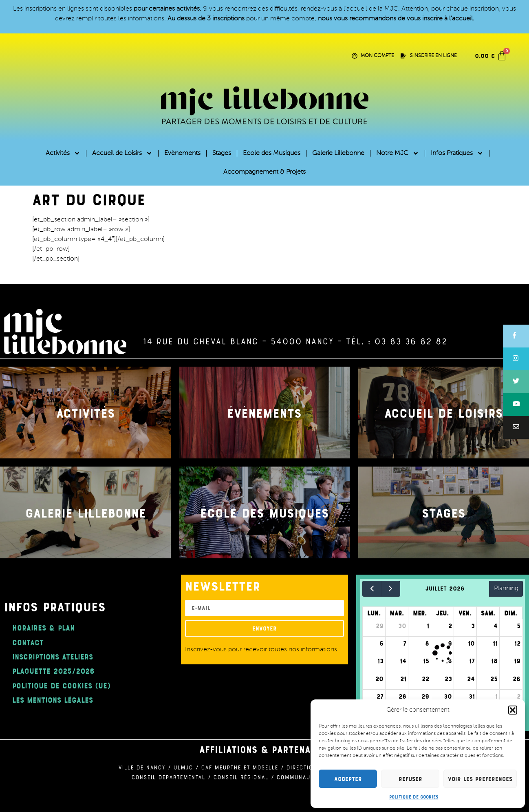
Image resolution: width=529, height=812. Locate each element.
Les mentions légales (53, 700)
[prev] (372, 589)
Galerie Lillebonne (338, 153)
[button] (513, 710)
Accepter (348, 779)
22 (425, 679)
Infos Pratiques (457, 153)
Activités (63, 153)
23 (448, 679)
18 (494, 661)
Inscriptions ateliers (53, 656)
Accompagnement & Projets (264, 172)
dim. (511, 613)
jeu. (442, 613)
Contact (28, 642)
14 (403, 661)
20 (379, 679)
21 (403, 679)
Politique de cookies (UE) (61, 685)
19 (517, 661)
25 (494, 679)
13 (380, 661)
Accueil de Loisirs (122, 153)
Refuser (410, 779)
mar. (397, 613)
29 (380, 626)
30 (402, 626)
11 (495, 643)
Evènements (182, 153)
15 (426, 661)
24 (471, 679)
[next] (391, 589)
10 (471, 643)
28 (402, 696)
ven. (465, 613)
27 (380, 696)
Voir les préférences (480, 779)
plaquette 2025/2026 (53, 671)
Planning (506, 589)
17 (472, 661)
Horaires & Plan (43, 627)
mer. (420, 613)
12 (517, 643)
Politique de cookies (414, 797)
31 (472, 696)
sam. (488, 613)
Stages (222, 153)
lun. (374, 613)
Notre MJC (398, 153)
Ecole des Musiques (272, 153)
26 (517, 679)
